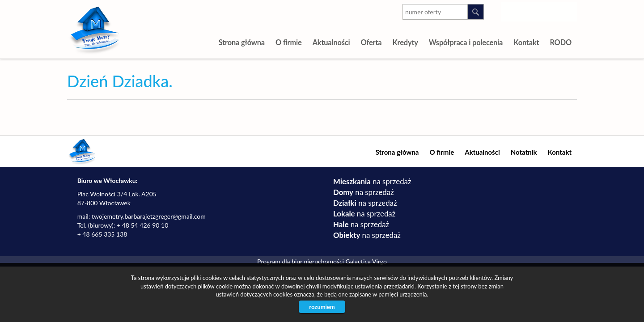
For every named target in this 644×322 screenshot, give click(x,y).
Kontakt (526, 42)
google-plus (550, 12)
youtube (532, 10)
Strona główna (242, 42)
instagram (515, 10)
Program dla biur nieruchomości (301, 261)
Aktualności (331, 42)
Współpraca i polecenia (466, 42)
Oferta (371, 42)
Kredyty (405, 42)
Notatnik (524, 152)
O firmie (289, 42)
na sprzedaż (372, 181)
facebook (568, 10)
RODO (561, 42)
